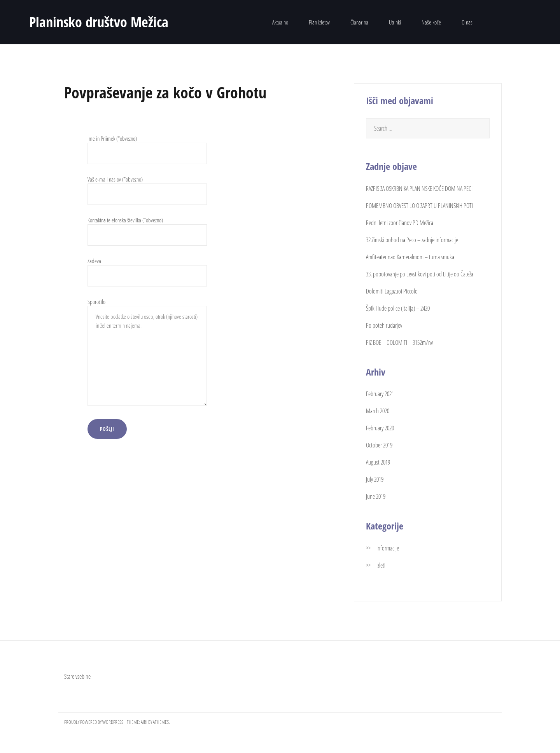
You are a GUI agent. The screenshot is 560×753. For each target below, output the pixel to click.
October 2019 (379, 445)
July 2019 (375, 479)
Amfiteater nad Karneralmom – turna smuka (410, 257)
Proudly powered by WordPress (94, 722)
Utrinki (395, 22)
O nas (467, 22)
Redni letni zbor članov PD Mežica (400, 223)
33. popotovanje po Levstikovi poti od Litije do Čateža (420, 274)
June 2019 (376, 496)
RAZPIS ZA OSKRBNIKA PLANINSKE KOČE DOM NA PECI (419, 189)
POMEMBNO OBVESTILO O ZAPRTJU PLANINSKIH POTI (419, 206)
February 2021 (380, 394)
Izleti (381, 565)
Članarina (359, 22)
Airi (144, 722)
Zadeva (147, 268)
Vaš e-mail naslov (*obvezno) (147, 187)
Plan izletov (319, 22)
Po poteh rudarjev (384, 325)
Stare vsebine (77, 676)
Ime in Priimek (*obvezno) (147, 146)
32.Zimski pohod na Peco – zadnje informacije (412, 240)
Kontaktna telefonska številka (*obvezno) (147, 228)
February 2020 (380, 428)
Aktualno (280, 22)
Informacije (388, 548)
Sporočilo (147, 353)
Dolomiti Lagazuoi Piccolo (392, 291)
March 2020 (378, 411)
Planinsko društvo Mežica (99, 22)
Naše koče (431, 22)
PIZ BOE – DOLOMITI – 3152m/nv (399, 342)
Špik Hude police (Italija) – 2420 (398, 308)
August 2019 (378, 462)
